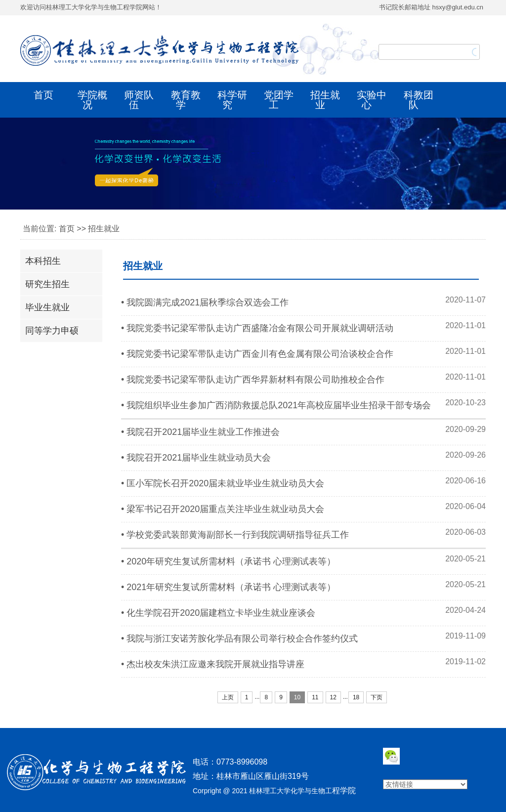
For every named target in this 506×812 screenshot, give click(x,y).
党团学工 (279, 100)
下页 (377, 697)
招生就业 (325, 100)
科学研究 (232, 100)
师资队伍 (139, 100)
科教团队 (419, 100)
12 (333, 697)
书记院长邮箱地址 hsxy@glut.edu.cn (431, 7)
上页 (228, 697)
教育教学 (186, 100)
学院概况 (92, 100)
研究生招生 (47, 284)
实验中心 (372, 100)
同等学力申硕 (52, 331)
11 (315, 697)
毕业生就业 (47, 307)
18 (356, 697)
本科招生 (43, 261)
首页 (43, 95)
